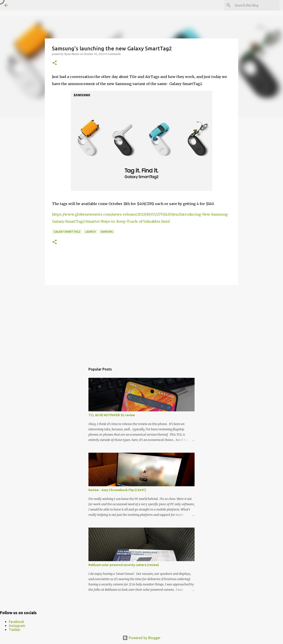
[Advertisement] (141, 323)
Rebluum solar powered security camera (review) (124, 565)
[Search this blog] (256, 5)
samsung (107, 232)
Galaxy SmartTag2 (67, 232)
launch (90, 232)
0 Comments (113, 54)
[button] (55, 63)
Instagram (17, 626)
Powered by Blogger (141, 638)
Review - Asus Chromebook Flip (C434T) (117, 490)
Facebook (16, 622)
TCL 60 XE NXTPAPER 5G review (112, 415)
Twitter (15, 630)
